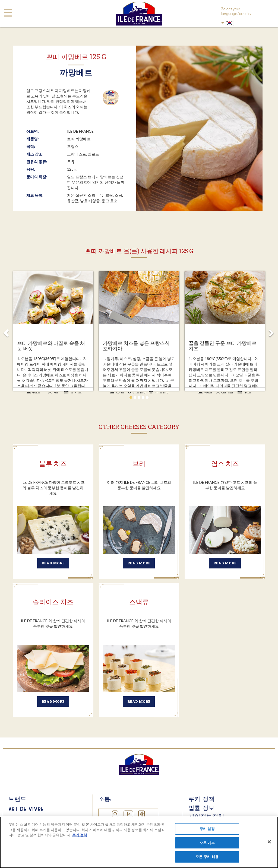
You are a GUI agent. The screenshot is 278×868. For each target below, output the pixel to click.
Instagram (115, 814)
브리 (139, 463)
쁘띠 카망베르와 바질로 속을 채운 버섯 (51, 346)
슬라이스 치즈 (53, 602)
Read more (53, 563)
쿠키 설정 (207, 829)
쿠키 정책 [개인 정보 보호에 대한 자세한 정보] (80, 835)
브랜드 (17, 799)
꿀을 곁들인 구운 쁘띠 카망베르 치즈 (223, 346)
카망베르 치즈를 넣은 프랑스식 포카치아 (136, 346)
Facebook (141, 814)
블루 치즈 (53, 463)
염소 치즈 (225, 463)
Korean (223, 23)
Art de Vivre (26, 809)
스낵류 (139, 602)
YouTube (128, 814)
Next (271, 331)
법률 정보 (201, 808)
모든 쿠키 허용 (207, 857)
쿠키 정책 (201, 799)
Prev (7, 331)
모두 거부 (207, 843)
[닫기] (269, 842)
